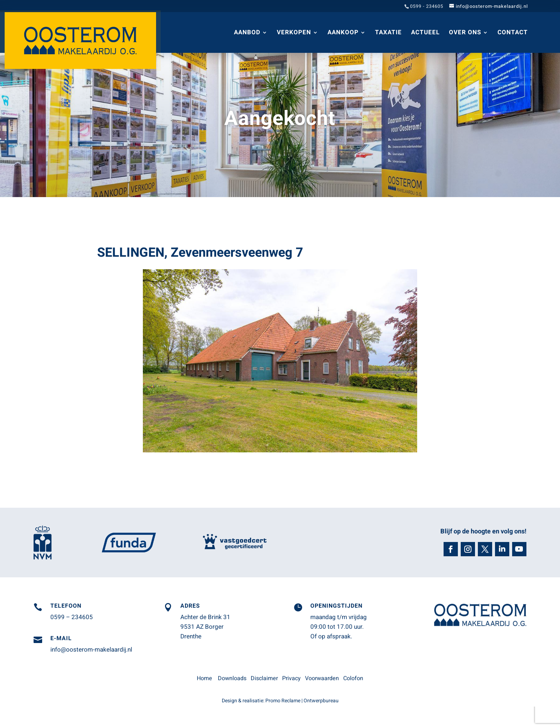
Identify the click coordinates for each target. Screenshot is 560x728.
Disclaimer (264, 678)
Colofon (353, 678)
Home (204, 678)
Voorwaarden (322, 678)
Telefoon (66, 606)
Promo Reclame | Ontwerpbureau (302, 701)
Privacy (291, 678)
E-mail (61, 638)
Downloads (232, 678)
